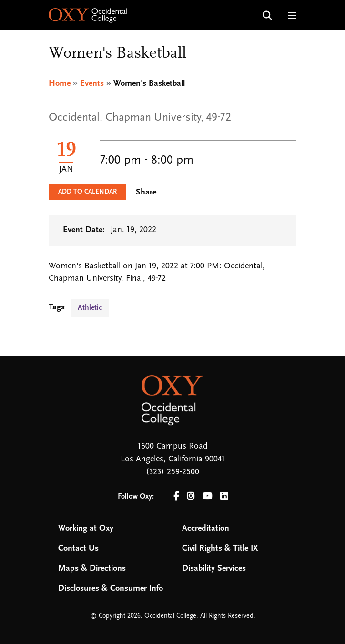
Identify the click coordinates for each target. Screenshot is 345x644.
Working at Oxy (86, 528)
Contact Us (78, 548)
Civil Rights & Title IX (220, 548)
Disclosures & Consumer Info (111, 588)
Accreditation (206, 528)
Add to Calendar (87, 192)
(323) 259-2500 (172, 472)
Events (92, 84)
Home (60, 84)
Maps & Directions (92, 568)
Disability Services (214, 568)
